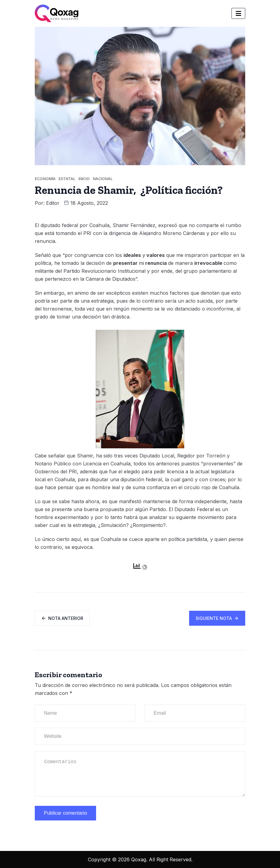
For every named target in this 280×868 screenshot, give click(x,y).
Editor (53, 203)
